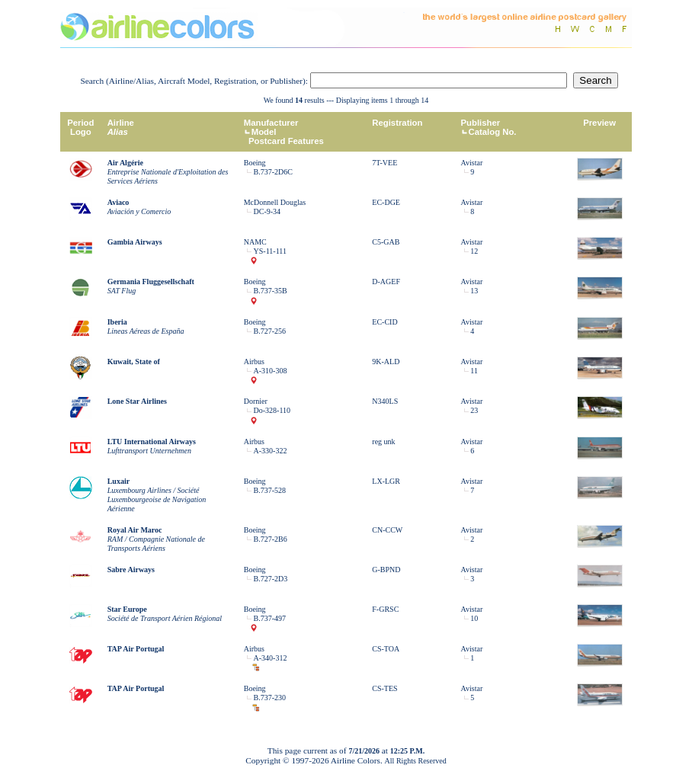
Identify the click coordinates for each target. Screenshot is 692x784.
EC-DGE (386, 202)
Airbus (254, 362)
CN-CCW (387, 530)
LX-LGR (386, 481)
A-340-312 (271, 658)
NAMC (255, 242)
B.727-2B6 (271, 539)
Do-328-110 (272, 410)
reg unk (383, 442)
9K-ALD (386, 362)
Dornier (256, 401)
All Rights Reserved (416, 761)
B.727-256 (270, 331)
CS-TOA (386, 649)
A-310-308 (271, 371)
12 (474, 251)
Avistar (472, 163)
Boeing (255, 163)
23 (474, 410)
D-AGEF (386, 282)
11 (474, 371)
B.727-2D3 (271, 579)
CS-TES (384, 688)
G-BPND (386, 570)
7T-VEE (384, 163)
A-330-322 (271, 451)
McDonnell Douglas (275, 202)
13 (474, 291)
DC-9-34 (268, 211)
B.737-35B (271, 291)
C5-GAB (386, 242)
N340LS (385, 401)
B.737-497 (270, 618)
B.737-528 (270, 490)
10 (474, 618)
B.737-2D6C (273, 172)
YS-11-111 (270, 251)
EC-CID (384, 322)
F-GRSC (385, 609)
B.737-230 (270, 698)
